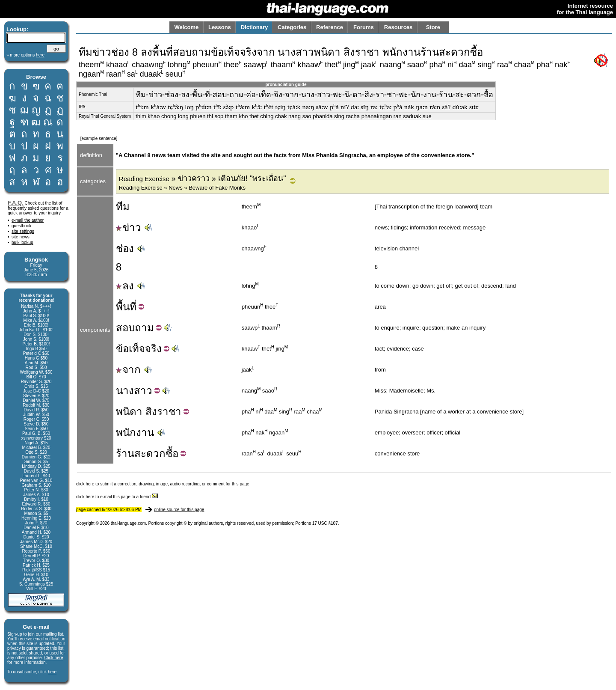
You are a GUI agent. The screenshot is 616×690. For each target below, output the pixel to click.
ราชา (169, 412)
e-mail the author (28, 220)
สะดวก (150, 454)
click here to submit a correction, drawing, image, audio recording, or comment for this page (163, 484)
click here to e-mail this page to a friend (117, 497)
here (52, 672)
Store (433, 27)
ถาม (144, 328)
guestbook (21, 226)
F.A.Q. (16, 203)
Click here (53, 658)
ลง (125, 286)
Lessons (220, 27)
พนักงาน (135, 433)
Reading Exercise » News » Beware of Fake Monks (182, 188)
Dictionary (255, 27)
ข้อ (122, 349)
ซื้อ (172, 454)
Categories (292, 27)
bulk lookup (22, 242)
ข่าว (129, 228)
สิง (151, 412)
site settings (23, 231)
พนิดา (129, 412)
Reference (330, 27)
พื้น (123, 307)
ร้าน (125, 454)
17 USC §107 (325, 523)
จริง (153, 349)
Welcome (186, 27)
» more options (25, 55)
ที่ (133, 307)
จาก (128, 370)
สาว (143, 391)
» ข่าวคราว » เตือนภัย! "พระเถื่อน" (203, 178)
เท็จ (137, 349)
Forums (364, 27)
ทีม (123, 207)
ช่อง (125, 248)
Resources (398, 27)
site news (21, 237)
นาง (125, 391)
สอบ (125, 328)
